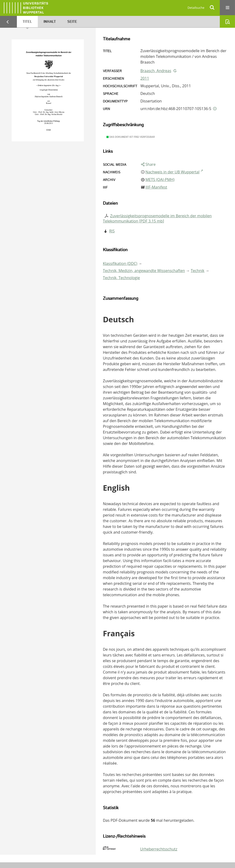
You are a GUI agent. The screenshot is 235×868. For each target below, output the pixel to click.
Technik (198, 271)
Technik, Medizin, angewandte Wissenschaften (144, 271)
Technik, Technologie (121, 278)
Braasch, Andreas (156, 71)
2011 (145, 78)
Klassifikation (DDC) (120, 263)
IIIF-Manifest (156, 187)
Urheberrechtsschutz (159, 849)
